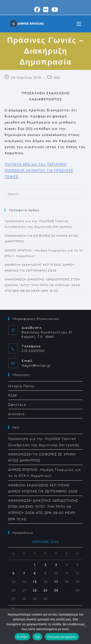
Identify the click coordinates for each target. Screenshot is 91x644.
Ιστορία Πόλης (21, 386)
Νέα (57, 77)
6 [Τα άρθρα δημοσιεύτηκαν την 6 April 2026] (14, 573)
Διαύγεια (17, 414)
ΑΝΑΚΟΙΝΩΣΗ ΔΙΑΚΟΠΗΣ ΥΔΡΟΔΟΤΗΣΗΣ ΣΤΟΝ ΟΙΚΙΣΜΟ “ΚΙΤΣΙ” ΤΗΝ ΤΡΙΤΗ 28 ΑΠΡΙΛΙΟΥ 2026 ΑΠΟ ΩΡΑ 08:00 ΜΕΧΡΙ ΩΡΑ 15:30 (42, 285)
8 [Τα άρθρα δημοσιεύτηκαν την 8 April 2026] (35, 573)
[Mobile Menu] (79, 24)
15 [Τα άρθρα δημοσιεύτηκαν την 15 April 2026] (35, 582)
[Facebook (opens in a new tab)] (37, 9)
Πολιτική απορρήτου (62, 637)
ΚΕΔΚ (13, 395)
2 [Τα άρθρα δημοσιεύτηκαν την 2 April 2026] (45, 565)
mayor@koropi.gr (36, 365)
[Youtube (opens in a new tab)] (54, 9)
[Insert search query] (46, 194)
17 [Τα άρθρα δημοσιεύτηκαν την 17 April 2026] (56, 582)
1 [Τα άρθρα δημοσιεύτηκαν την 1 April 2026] (35, 565)
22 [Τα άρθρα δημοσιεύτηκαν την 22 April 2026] (35, 590)
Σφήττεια (17, 404)
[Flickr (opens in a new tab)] (46, 9)
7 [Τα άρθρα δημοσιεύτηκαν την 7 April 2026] (24, 573)
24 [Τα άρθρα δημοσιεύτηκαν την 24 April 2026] (56, 590)
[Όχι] (85, 626)
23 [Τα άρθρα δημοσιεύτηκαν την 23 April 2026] (46, 590)
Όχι (37, 637)
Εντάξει (22, 637)
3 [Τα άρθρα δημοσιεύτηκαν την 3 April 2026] (56, 565)
